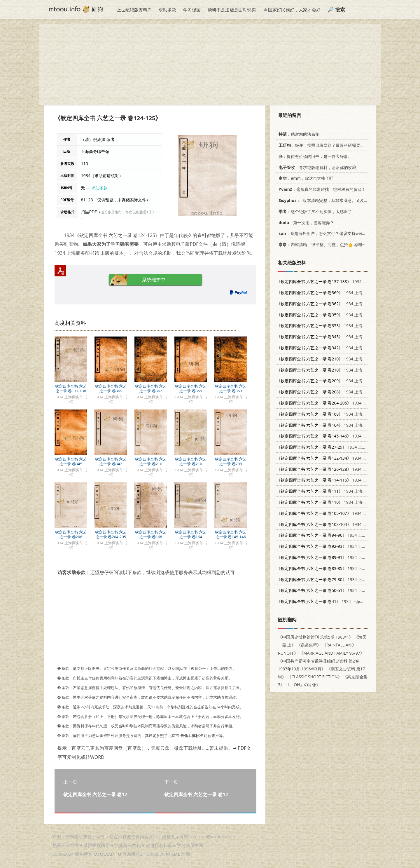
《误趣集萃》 (309, 645)
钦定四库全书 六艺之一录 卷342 (111, 461)
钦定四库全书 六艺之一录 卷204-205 (111, 534)
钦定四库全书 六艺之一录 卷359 (191, 388)
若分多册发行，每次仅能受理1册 (126, 212)
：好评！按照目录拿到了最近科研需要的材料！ (327, 145)
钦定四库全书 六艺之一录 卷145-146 (231, 534)
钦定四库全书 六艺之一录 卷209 (231, 461)
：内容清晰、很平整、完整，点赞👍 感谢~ (321, 244)
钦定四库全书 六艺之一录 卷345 (71, 461)
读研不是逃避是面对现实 (232, 10)
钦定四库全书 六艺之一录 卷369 (111, 388)
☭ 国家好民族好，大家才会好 (292, 10)
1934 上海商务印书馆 (334, 282)
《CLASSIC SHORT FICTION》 (315, 677)
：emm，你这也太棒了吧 (305, 178)
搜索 (340, 9)
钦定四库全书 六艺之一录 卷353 (231, 388)
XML (176, 854)
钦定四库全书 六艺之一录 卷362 (151, 388)
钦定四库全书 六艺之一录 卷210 (151, 461)
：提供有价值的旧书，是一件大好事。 (314, 156)
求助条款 (167, 10)
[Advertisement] (210, 65)
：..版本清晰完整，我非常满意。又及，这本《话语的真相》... (342, 200)
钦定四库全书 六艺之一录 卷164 (191, 534)
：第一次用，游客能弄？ (305, 223)
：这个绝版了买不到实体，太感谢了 (314, 211)
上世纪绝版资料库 (134, 10)
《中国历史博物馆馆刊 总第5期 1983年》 (315, 637)
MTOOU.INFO (107, 854)
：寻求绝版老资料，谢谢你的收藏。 (318, 167)
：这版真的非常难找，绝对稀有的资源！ (321, 189)
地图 (185, 854)
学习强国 (192, 10)
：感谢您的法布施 (298, 134)
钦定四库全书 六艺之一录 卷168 (151, 534)
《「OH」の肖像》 (303, 685)
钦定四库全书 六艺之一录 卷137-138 (71, 388)
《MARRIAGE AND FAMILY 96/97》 (332, 653)
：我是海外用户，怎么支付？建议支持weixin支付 (326, 233)
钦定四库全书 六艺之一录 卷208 (71, 534)
